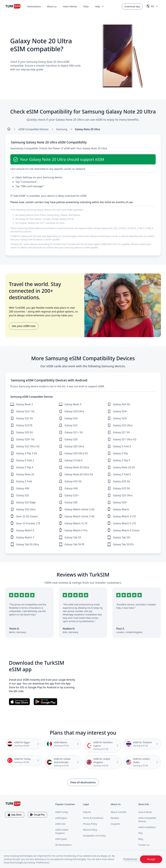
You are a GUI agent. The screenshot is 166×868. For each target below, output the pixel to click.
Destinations (34, 6)
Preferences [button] (130, 859)
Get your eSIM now (24, 326)
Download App (132, 6)
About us (52, 6)
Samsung (62, 129)
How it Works (70, 6)
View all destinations (83, 782)
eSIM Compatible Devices (34, 129)
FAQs (86, 6)
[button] (100, 6)
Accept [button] (151, 859)
